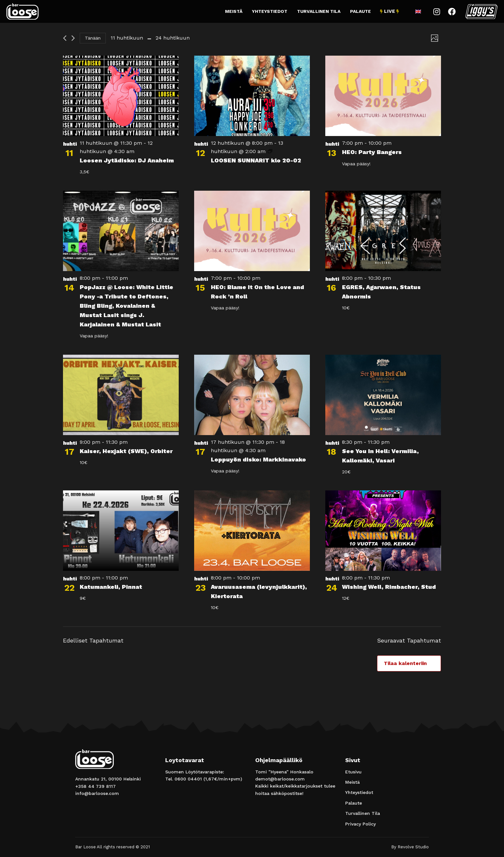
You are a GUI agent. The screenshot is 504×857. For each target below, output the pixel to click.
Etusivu (353, 772)
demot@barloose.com (280, 779)
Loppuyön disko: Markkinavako (258, 459)
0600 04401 (188, 779)
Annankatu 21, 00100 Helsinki (108, 779)
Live (390, 11)
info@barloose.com (97, 793)
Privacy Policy (360, 824)
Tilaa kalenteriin (405, 663)
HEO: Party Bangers (372, 152)
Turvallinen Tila (319, 11)
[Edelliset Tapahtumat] (65, 38)
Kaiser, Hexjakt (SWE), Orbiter (126, 451)
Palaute (360, 11)
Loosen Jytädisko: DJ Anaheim (127, 160)
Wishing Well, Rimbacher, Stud (389, 587)
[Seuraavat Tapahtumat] (73, 38)
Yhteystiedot (270, 11)
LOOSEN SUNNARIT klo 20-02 (256, 160)
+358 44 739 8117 (95, 786)
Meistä (234, 11)
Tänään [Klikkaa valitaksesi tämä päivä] (93, 38)
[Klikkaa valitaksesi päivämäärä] (150, 38)
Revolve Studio (413, 847)
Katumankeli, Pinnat (111, 587)
